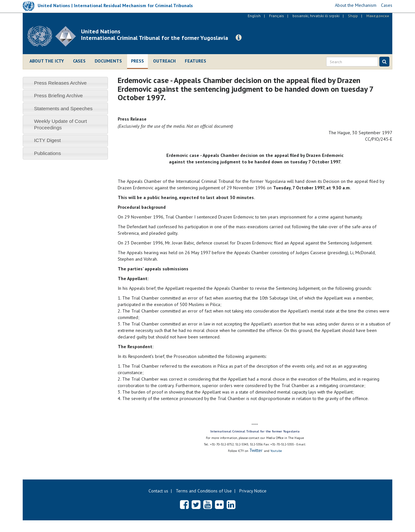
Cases (79, 61)
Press (137, 61)
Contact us (158, 491)
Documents (108, 61)
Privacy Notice (253, 491)
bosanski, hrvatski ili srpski (316, 16)
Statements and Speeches (63, 108)
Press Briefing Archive (59, 95)
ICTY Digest (47, 140)
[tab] (65, 83)
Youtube (276, 451)
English (254, 16)
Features (196, 61)
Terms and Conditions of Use (204, 491)
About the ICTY (47, 61)
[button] (239, 38)
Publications (47, 153)
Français (277, 16)
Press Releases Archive (60, 83)
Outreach (164, 61)
